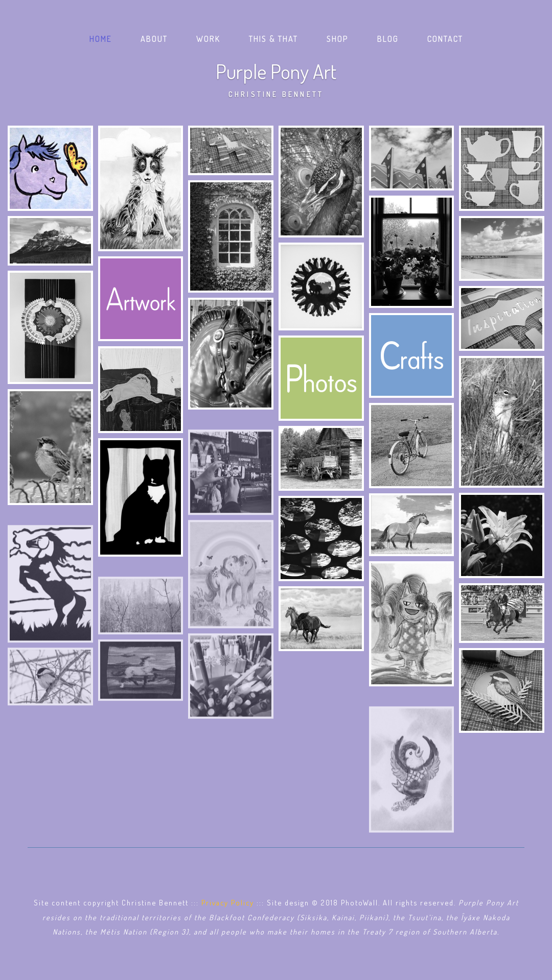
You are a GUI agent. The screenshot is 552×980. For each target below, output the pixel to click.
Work (208, 39)
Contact (445, 39)
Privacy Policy (228, 902)
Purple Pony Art (276, 78)
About (154, 39)
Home (103, 38)
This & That (273, 39)
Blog (388, 39)
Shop (338, 39)
